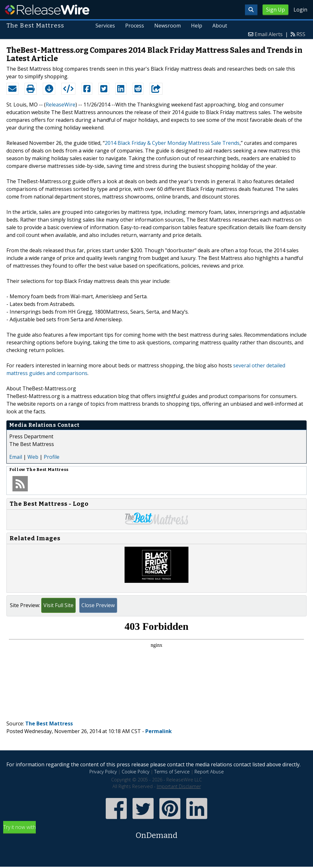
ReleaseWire (47, 10)
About (220, 26)
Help (197, 26)
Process (135, 26)
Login (300, 10)
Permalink (159, 731)
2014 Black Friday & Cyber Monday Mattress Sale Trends (172, 143)
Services (106, 26)
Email (16, 457)
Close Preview (98, 605)
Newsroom (168, 26)
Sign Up (275, 10)
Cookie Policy (136, 772)
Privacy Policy (103, 772)
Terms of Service (172, 772)
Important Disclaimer (179, 786)
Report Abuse (209, 772)
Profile (52, 457)
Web (33, 457)
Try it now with (156, 832)
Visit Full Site (58, 605)
